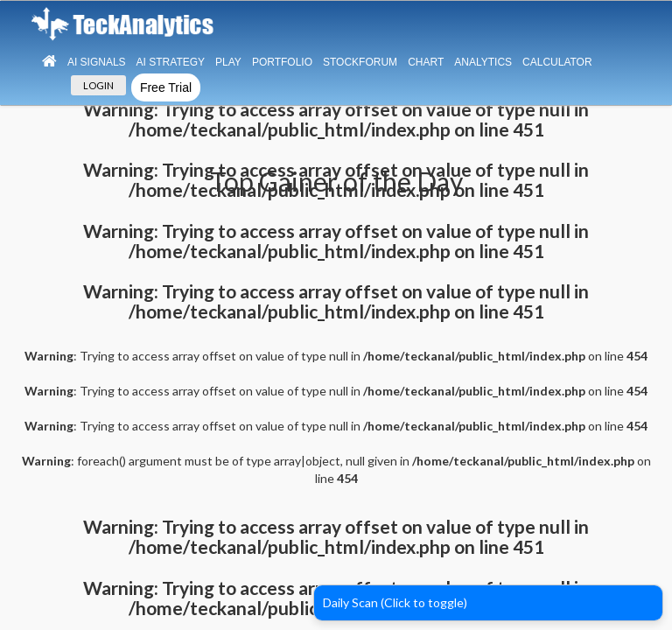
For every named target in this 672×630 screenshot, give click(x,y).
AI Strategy (171, 62)
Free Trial (166, 87)
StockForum (360, 62)
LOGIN (98, 85)
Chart (426, 62)
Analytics (483, 62)
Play (228, 62)
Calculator (557, 62)
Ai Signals (97, 62)
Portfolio (282, 62)
